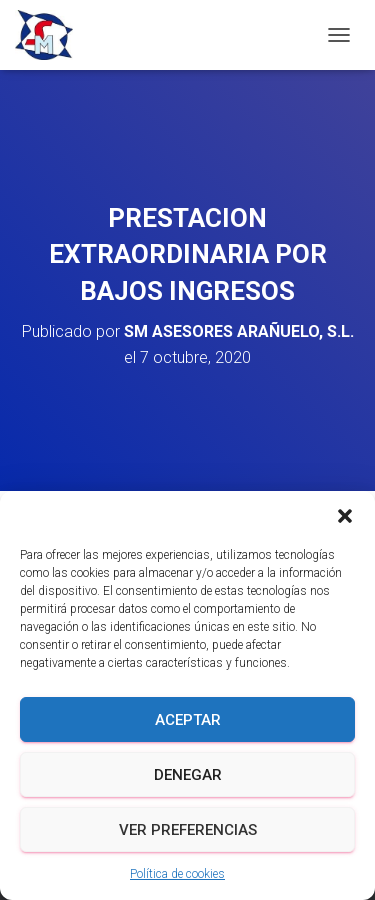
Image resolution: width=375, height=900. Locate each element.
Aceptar (188, 720)
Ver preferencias (188, 830)
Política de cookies (177, 874)
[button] (345, 516)
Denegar (188, 775)
